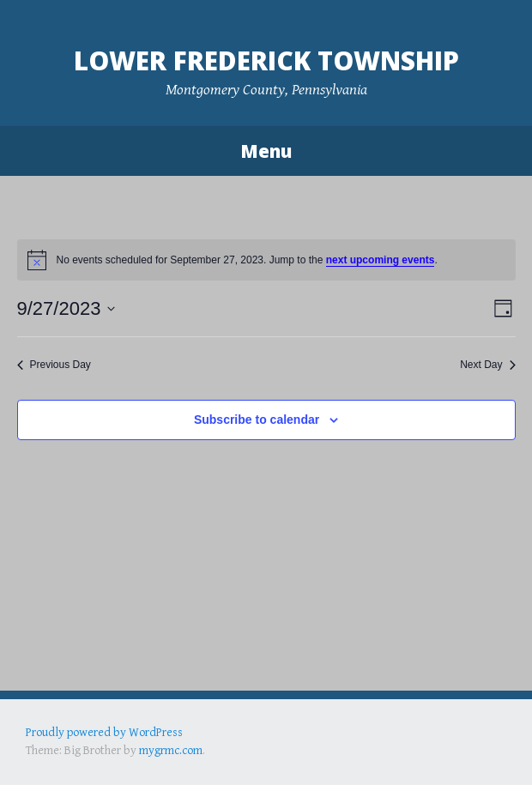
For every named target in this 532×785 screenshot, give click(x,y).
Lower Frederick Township (266, 60)
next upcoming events (381, 260)
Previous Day (54, 365)
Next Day (487, 365)
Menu (266, 151)
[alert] (266, 260)
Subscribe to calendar (257, 420)
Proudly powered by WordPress (104, 733)
